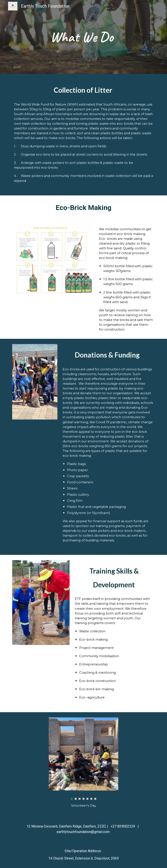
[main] (83, 37)
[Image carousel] (83, 759)
